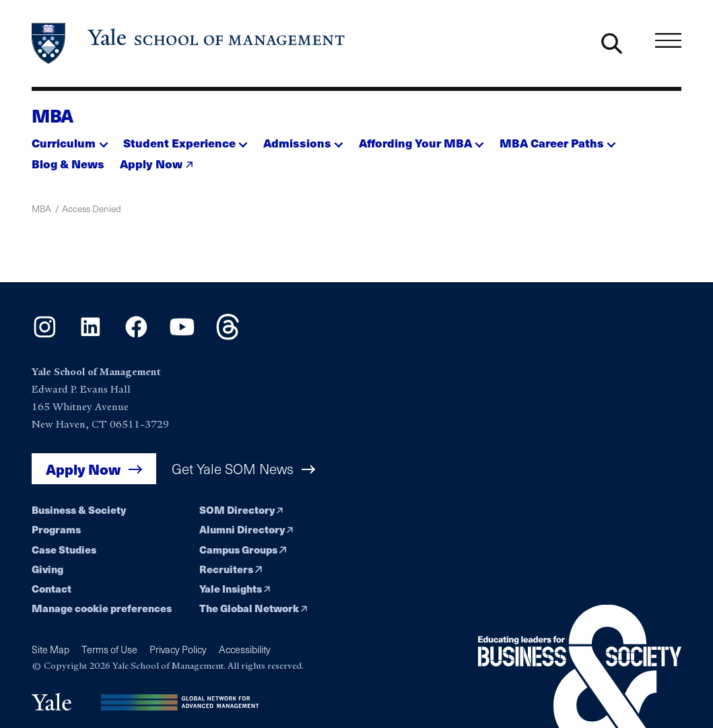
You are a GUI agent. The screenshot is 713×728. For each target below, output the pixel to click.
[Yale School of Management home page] (189, 43)
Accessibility (245, 649)
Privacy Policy (178, 649)
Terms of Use (109, 649)
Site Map (50, 649)
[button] (70, 139)
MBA (53, 115)
